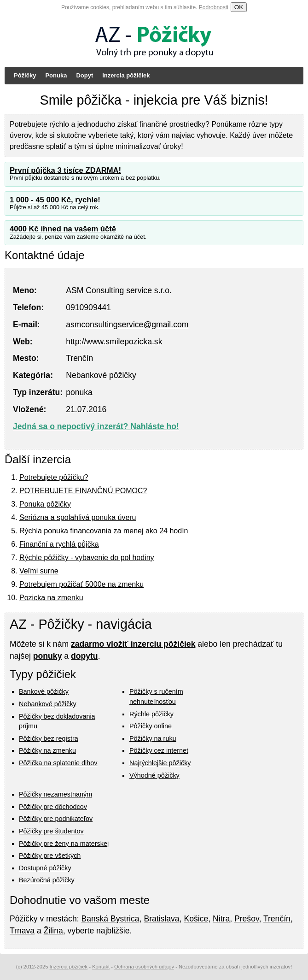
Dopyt (84, 75)
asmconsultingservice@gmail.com (127, 325)
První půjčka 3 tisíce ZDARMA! (65, 170)
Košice (196, 919)
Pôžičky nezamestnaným (55, 794)
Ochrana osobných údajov (144, 967)
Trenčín (277, 919)
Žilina (53, 931)
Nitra (221, 919)
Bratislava (161, 919)
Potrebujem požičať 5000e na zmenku (81, 584)
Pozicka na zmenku (51, 598)
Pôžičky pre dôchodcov (53, 807)
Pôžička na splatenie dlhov (58, 763)
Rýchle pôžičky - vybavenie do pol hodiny (87, 558)
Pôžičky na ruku (153, 738)
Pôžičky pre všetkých (50, 856)
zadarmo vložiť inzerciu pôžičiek (133, 644)
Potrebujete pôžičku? (54, 477)
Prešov (247, 919)
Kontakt (101, 967)
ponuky (48, 656)
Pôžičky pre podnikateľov (56, 819)
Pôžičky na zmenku (47, 750)
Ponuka (56, 75)
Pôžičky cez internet (159, 750)
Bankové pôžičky (44, 691)
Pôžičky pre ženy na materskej (64, 844)
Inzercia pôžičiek (126, 75)
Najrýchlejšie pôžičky (160, 763)
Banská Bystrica (110, 919)
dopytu (84, 656)
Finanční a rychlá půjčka (59, 544)
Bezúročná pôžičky (47, 880)
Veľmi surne (39, 571)
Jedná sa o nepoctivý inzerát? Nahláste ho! (96, 426)
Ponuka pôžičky (45, 504)
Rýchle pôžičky (151, 714)
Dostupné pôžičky (45, 868)
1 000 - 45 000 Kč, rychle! (55, 200)
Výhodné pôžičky (154, 775)
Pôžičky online (151, 726)
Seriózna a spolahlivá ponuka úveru (78, 517)
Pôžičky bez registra (49, 738)
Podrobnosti (214, 7)
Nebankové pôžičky (48, 704)
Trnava (22, 931)
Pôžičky (25, 75)
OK (239, 7)
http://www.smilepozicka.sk (114, 342)
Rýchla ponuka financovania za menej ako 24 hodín (104, 531)
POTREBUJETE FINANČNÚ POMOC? (83, 491)
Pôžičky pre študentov (51, 831)
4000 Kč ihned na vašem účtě (63, 229)
